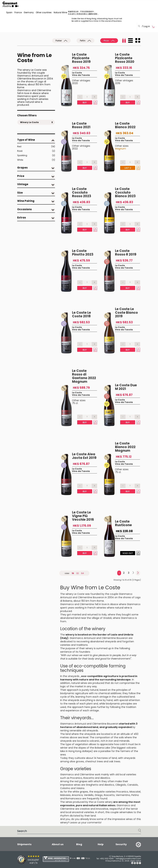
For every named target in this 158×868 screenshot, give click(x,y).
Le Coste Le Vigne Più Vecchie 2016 (83, 516)
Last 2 (128, 168)
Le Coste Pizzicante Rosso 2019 (81, 58)
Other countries (44, 12)
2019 (118, 83)
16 (73, 573)
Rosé (36, 151)
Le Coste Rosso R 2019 (126, 253)
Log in (146, 26)
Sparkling (36, 155)
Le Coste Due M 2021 (126, 387)
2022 (75, 149)
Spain (9, 12)
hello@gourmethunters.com (128, 859)
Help (101, 844)
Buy (85, 103)
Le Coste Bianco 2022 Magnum (125, 447)
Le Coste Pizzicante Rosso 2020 (125, 58)
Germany (29, 12)
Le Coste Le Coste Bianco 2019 (126, 313)
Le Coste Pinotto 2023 (83, 253)
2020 (75, 83)
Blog (79, 844)
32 (78, 573)
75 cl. (75, 403)
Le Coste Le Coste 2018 (81, 314)
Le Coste (77, 73)
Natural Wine (60, 12)
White (36, 160)
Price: (109, 41)
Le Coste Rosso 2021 (81, 125)
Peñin (85, 41)
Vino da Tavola (81, 75)
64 (83, 573)
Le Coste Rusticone (123, 523)
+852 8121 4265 (107, 859)
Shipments (24, 844)
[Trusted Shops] (24, 860)
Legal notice (136, 861)
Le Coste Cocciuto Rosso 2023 (82, 192)
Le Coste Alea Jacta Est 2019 (84, 456)
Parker (61, 41)
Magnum (120, 149)
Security (121, 844)
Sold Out (128, 553)
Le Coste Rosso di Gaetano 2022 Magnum (84, 376)
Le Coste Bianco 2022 (125, 125)
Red (36, 147)
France (18, 12)
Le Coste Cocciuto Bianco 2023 (125, 192)
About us (58, 844)
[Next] (133, 573)
